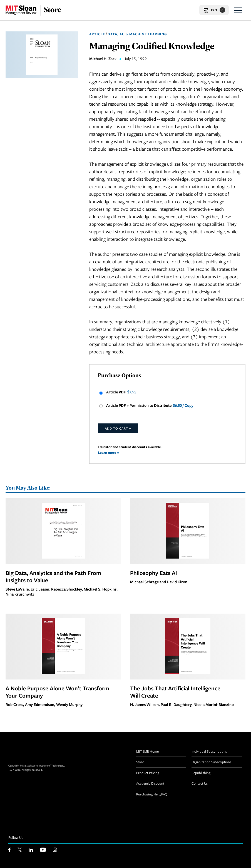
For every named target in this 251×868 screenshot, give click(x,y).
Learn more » (108, 452)
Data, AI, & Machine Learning (137, 34)
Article (97, 34)
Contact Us (200, 783)
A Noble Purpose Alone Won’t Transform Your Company (57, 692)
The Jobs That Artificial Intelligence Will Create (175, 692)
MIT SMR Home (147, 751)
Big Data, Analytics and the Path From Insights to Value (53, 576)
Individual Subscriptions (209, 751)
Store (140, 762)
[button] (238, 10)
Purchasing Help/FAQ (152, 794)
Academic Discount (150, 783)
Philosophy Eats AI (154, 573)
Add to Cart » (118, 428)
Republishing (201, 773)
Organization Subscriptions (211, 762)
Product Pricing (148, 773)
